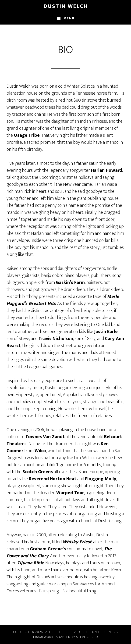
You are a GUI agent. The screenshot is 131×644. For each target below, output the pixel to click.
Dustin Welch (66, 6)
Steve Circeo (87, 637)
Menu (69, 18)
